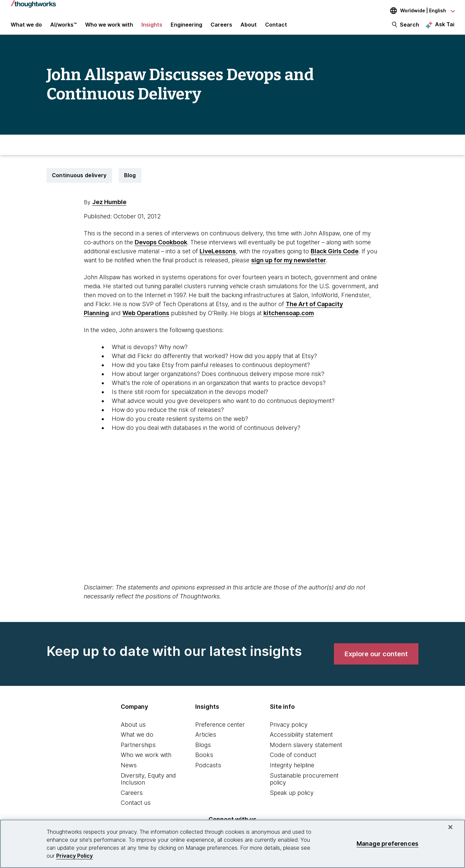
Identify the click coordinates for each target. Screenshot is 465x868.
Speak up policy (292, 798)
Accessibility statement (301, 741)
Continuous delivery (79, 181)
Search (409, 27)
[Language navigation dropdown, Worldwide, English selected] (418, 11)
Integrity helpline (292, 771)
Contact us (136, 809)
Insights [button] (152, 27)
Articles (206, 741)
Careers (132, 798)
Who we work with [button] (109, 27)
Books (204, 761)
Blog (130, 181)
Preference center (220, 730)
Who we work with (146, 761)
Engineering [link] (186, 27)
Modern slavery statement (306, 750)
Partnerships (138, 750)
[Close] (450, 827)
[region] (232, 844)
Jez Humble (109, 208)
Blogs (203, 750)
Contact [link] (276, 27)
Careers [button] (221, 27)
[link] (376, 660)
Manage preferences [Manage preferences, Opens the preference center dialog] (387, 844)
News (129, 771)
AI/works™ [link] (64, 27)
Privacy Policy (75, 856)
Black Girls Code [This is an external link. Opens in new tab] (335, 257)
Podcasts (208, 771)
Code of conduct (293, 761)
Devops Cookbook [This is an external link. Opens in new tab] (161, 248)
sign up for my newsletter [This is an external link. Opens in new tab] (289, 266)
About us (133, 730)
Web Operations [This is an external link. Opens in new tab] (146, 319)
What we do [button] (26, 27)
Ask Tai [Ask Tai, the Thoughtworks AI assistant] (445, 27)
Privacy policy (289, 730)
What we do (137, 741)
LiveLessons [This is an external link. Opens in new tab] (218, 257)
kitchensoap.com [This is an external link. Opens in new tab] (289, 319)
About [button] (249, 27)
